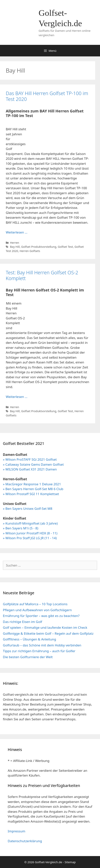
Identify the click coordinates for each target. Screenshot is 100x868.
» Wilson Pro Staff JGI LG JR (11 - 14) (30, 538)
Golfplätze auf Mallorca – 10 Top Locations (35, 604)
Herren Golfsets (30, 251)
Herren (15, 243)
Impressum (16, 831)
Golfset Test (65, 247)
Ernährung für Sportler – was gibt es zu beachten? (41, 616)
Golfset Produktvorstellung (39, 247)
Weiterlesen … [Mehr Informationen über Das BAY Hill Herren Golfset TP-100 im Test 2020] (17, 232)
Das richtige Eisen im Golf (23, 622)
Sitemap (70, 862)
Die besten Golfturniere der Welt (28, 657)
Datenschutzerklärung (25, 841)
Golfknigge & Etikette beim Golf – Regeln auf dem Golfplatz (48, 633)
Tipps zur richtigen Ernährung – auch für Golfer (39, 651)
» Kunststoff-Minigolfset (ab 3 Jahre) (30, 523)
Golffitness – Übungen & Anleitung (29, 639)
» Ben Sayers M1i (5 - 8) (21, 528)
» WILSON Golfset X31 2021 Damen (30, 469)
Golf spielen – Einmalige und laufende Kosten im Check (45, 627)
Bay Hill (15, 247)
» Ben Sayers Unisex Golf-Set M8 (28, 508)
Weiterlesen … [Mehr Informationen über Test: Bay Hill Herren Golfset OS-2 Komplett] (17, 397)
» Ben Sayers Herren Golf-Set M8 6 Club (33, 489)
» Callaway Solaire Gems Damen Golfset (33, 464)
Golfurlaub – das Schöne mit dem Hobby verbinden (42, 645)
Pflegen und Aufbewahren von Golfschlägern (37, 610)
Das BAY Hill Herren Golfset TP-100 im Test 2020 (47, 96)
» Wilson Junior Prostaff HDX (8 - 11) (30, 533)
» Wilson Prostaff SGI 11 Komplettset (31, 494)
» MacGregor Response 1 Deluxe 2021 (32, 484)
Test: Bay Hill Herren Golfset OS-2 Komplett (42, 275)
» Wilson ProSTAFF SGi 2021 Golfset (30, 459)
